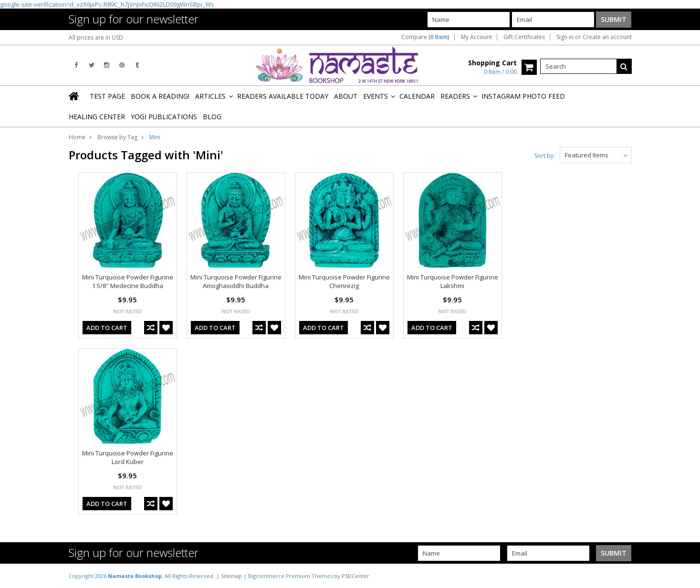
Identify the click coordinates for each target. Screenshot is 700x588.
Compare (425, 37)
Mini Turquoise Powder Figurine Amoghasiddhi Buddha (236, 281)
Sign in (565, 37)
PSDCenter (355, 576)
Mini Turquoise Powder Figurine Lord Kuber (128, 457)
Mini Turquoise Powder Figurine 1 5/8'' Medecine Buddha (128, 281)
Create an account (607, 37)
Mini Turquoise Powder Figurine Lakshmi (453, 281)
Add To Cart (107, 328)
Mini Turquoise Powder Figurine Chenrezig (344, 281)
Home (77, 137)
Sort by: (545, 156)
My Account (476, 37)
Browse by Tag (117, 137)
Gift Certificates (524, 37)
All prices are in (96, 37)
